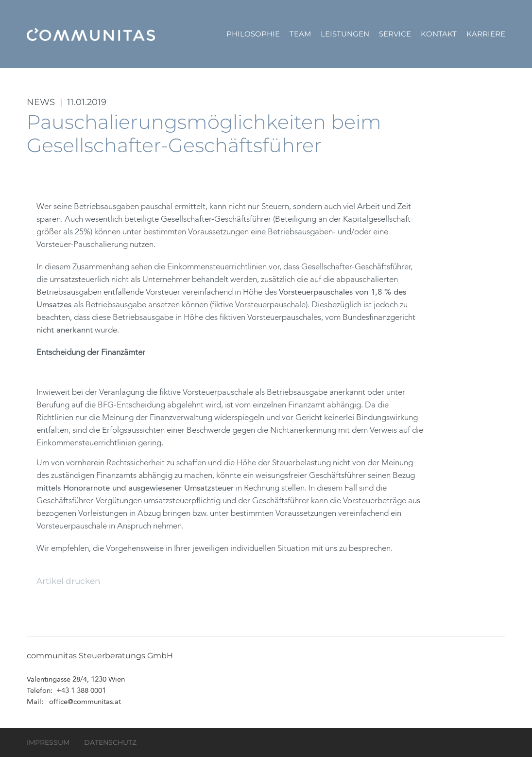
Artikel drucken (68, 581)
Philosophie (253, 34)
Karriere (486, 34)
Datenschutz (110, 742)
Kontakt (439, 34)
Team (300, 34)
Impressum (48, 742)
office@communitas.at (85, 702)
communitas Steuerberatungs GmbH (91, 34)
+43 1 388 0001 (81, 691)
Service (395, 34)
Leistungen (345, 34)
